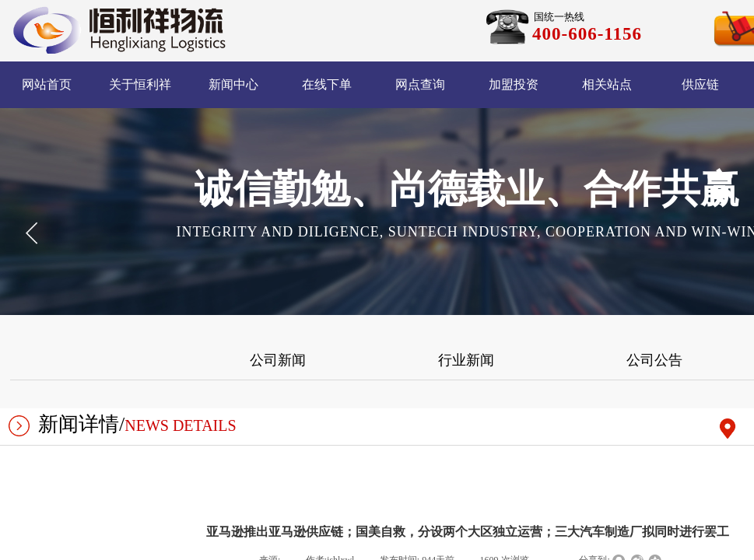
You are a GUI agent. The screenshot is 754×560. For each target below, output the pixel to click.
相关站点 (607, 84)
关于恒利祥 (140, 84)
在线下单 (327, 84)
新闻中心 (233, 84)
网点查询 (420, 84)
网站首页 (47, 84)
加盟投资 (514, 84)
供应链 (700, 84)
